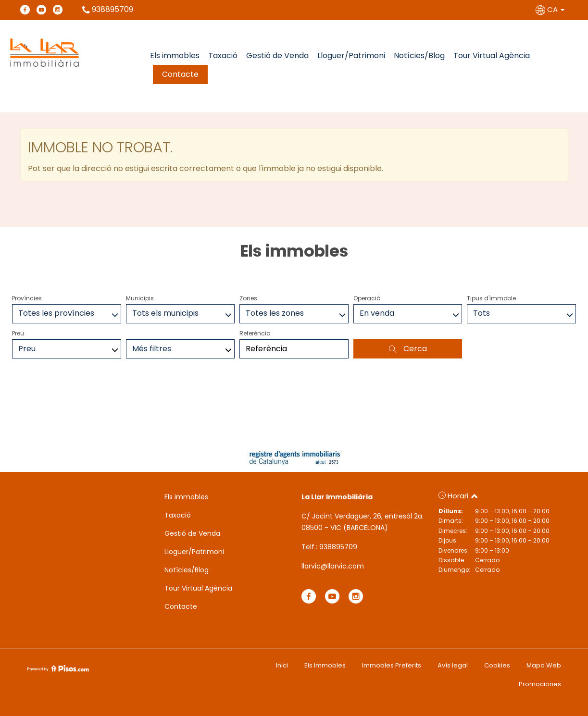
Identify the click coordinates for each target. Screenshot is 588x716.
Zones (248, 298)
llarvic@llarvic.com (333, 566)
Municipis (140, 298)
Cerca (408, 349)
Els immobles (175, 56)
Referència (255, 333)
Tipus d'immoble (491, 298)
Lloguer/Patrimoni (351, 56)
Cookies (497, 665)
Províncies (27, 298)
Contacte (180, 74)
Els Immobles (325, 665)
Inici (282, 665)
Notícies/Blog (419, 56)
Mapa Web (544, 665)
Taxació (223, 56)
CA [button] (551, 9)
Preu (18, 333)
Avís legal (453, 665)
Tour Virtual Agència (492, 56)
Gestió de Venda (277, 56)
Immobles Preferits (392, 665)
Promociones (540, 684)
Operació (367, 298)
